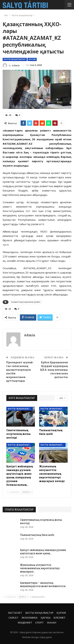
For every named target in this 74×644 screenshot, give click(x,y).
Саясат (13, 618)
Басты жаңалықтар (15, 59)
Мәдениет (25, 623)
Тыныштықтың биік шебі (37, 535)
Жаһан (52, 623)
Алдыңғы (14, 492)
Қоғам (32, 59)
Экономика (30, 618)
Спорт (39, 623)
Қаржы (46, 618)
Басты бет (15, 613)
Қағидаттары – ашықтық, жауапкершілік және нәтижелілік (43, 584)
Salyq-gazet (46, 637)
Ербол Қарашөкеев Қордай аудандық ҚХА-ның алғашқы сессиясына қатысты (54, 370)
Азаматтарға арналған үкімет (26, 302)
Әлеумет (59, 618)
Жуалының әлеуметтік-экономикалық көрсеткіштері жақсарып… (40, 568)
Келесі (27, 492)
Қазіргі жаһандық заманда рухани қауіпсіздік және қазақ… (43, 552)
